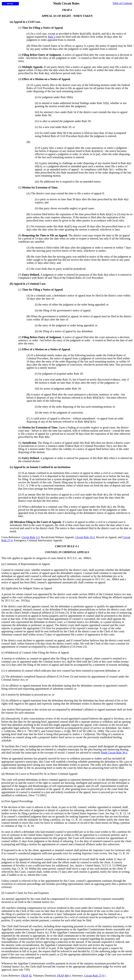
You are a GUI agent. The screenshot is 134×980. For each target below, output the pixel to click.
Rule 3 (52, 37)
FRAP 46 (62, 976)
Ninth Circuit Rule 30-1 (114, 753)
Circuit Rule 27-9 (94, 976)
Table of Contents (122, 3)
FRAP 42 (26, 976)
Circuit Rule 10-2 (85, 537)
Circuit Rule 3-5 (31, 537)
